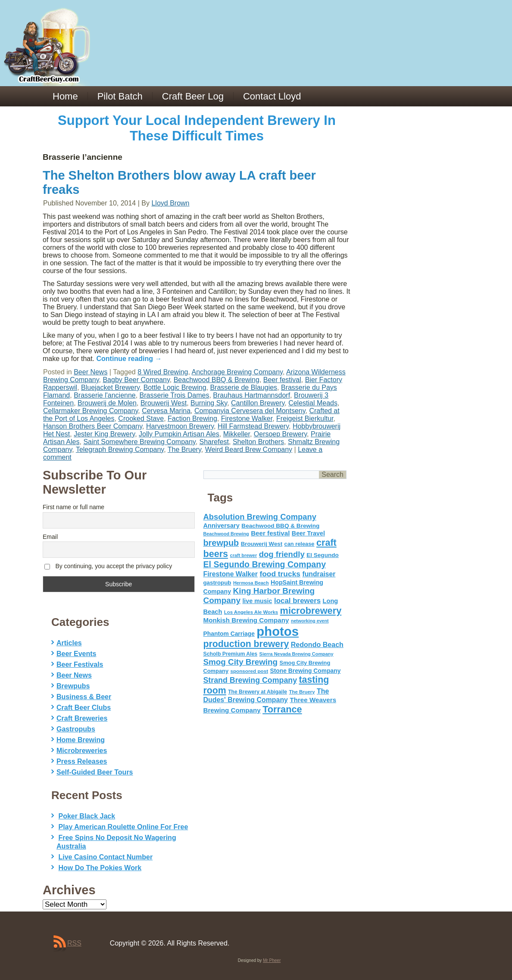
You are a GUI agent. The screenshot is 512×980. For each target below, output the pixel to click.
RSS (74, 943)
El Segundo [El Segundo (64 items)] (323, 555)
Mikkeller (237, 434)
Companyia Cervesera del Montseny (250, 411)
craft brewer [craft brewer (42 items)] (244, 555)
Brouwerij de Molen (107, 403)
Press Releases (82, 761)
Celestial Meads (313, 403)
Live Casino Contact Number (105, 857)
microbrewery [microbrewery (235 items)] (311, 611)
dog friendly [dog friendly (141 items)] (282, 554)
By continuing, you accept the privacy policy (108, 566)
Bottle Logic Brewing (175, 387)
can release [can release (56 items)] (300, 544)
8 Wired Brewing (163, 372)
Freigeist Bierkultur (305, 418)
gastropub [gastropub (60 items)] (217, 583)
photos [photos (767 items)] (278, 631)
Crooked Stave (141, 418)
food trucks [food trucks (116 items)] (280, 574)
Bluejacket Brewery (110, 387)
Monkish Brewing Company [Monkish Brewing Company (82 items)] (246, 620)
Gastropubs (76, 729)
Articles (69, 643)
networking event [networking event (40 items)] (310, 621)
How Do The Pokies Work (100, 868)
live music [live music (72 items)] (257, 601)
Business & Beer (84, 697)
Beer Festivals (80, 664)
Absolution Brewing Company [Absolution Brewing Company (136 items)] (260, 517)
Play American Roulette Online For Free (123, 827)
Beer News (91, 372)
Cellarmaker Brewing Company (91, 411)
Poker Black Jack (87, 816)
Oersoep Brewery (280, 434)
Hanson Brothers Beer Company (93, 426)
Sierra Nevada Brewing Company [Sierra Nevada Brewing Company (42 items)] (297, 654)
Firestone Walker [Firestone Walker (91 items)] (231, 574)
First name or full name (73, 507)
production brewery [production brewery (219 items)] (246, 644)
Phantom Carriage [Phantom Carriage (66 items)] (229, 634)
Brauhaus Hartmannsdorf (251, 395)
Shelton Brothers (258, 442)
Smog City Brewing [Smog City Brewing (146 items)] (241, 662)
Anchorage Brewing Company (237, 372)
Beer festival (282, 380)
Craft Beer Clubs (84, 708)
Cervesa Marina (166, 411)
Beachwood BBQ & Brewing (217, 380)
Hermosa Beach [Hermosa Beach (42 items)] (251, 583)
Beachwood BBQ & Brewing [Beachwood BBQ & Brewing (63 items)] (280, 526)
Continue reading (129, 359)
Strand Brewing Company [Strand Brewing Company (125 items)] (250, 680)
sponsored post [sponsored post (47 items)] (249, 671)
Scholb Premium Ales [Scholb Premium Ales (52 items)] (231, 654)
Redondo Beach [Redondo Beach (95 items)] (317, 644)
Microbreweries (82, 751)
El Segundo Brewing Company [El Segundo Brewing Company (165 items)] (265, 564)
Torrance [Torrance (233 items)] (282, 709)
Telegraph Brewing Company (120, 450)
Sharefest (214, 442)
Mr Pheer (272, 960)
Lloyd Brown (170, 203)
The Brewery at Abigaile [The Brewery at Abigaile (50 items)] (258, 692)
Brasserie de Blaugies (244, 387)
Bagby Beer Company (136, 380)
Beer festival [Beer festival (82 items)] (270, 533)
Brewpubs (73, 686)
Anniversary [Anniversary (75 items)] (222, 526)
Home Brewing (81, 740)
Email (50, 537)
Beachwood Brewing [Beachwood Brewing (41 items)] (226, 534)
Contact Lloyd (272, 96)
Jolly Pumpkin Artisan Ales (179, 434)
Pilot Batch (120, 96)
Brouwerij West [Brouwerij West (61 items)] (262, 544)
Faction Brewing (192, 418)
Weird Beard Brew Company (249, 450)
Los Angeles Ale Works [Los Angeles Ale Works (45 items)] (251, 612)
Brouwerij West (164, 403)
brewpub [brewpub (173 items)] (221, 543)
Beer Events (76, 654)
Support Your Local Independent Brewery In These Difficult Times (197, 128)
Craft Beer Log (193, 96)
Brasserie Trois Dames (175, 395)
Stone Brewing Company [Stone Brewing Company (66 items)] (305, 671)
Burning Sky (209, 403)
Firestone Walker (247, 418)
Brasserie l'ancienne (105, 395)
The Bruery (184, 450)
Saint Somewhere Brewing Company (139, 442)
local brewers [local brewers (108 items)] (297, 601)
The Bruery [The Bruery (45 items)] (302, 692)
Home (65, 96)
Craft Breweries (82, 718)
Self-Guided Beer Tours (95, 772)
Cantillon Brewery (258, 403)
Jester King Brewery (104, 434)
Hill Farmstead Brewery (253, 426)
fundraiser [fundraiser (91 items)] (319, 574)
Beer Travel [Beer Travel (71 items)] (308, 533)
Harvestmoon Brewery (180, 426)
